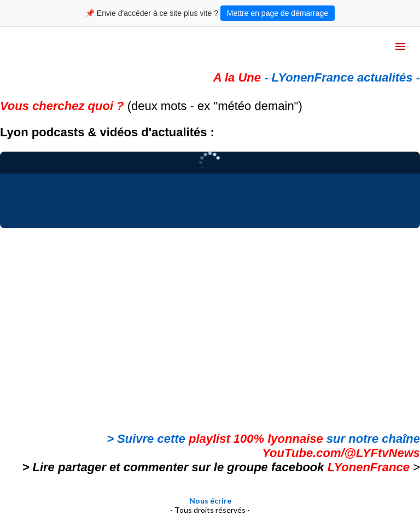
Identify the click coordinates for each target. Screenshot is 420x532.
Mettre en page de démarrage (278, 13)
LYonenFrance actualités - (346, 77)
